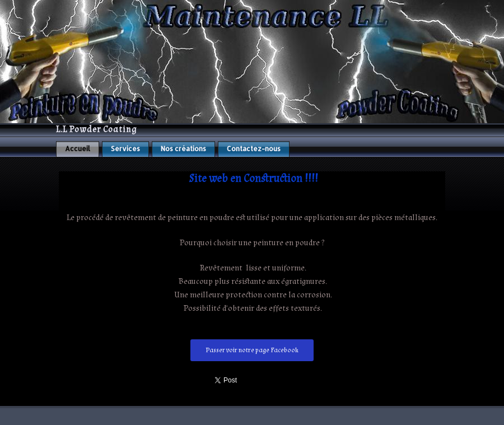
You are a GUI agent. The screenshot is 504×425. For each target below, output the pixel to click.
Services (125, 149)
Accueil (78, 149)
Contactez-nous (254, 149)
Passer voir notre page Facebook (252, 350)
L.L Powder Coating (96, 130)
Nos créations (183, 149)
